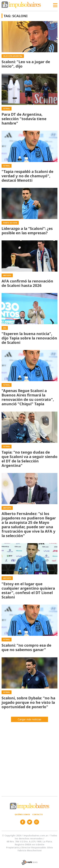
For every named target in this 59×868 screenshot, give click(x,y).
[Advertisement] (29, 758)
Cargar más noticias (29, 719)
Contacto (37, 814)
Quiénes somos (22, 814)
